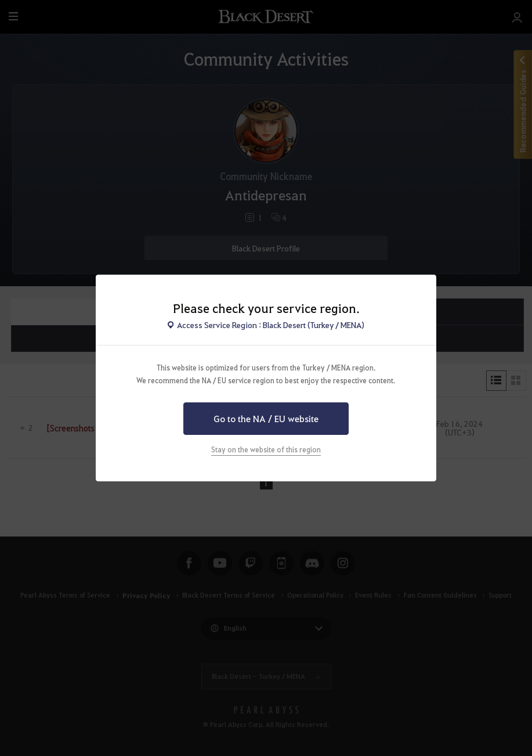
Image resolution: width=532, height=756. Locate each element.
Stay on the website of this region (266, 449)
